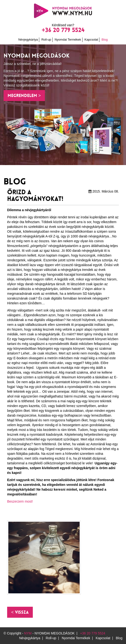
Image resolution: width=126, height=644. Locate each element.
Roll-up (46, 40)
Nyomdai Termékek (68, 40)
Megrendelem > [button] (24, 96)
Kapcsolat (91, 40)
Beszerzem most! (20, 501)
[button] (20, 612)
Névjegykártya (28, 40)
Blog (105, 40)
